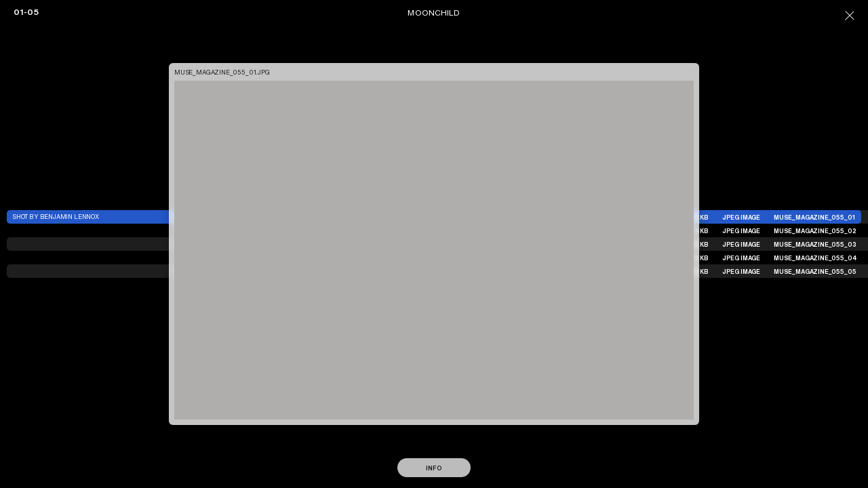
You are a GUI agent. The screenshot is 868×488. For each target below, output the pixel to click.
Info (434, 468)
